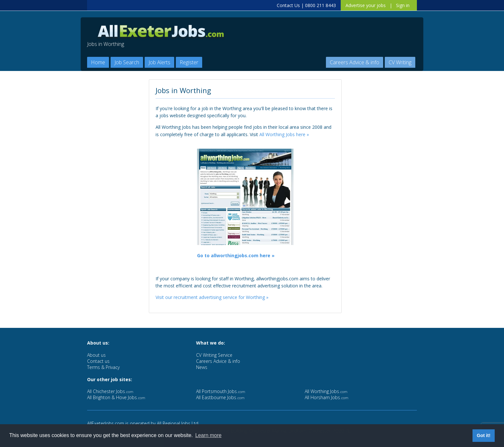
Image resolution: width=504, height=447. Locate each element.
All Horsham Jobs (327, 397)
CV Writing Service (214, 355)
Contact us (98, 361)
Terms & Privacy (103, 367)
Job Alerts (159, 62)
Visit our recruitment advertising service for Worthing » (212, 297)
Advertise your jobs (366, 5)
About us (96, 355)
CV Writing (400, 62)
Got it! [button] (483, 435)
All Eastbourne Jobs (220, 397)
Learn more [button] (208, 435)
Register (189, 62)
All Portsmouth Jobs (221, 391)
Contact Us (288, 5)
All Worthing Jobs (326, 391)
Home (98, 62)
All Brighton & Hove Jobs (116, 397)
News (202, 367)
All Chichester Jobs (110, 391)
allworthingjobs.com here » (243, 255)
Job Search (127, 62)
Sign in (403, 5)
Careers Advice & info (355, 62)
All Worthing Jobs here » (284, 134)
